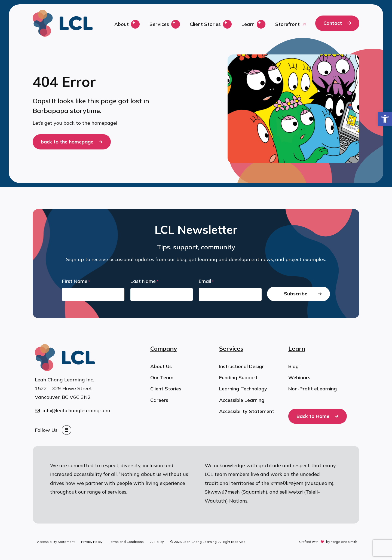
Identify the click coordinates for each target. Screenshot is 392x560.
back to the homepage (67, 142)
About (122, 24)
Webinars (299, 377)
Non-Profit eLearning (313, 389)
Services (159, 24)
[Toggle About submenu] (135, 24)
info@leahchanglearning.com (76, 410)
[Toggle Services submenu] (176, 24)
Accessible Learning (242, 400)
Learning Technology (243, 389)
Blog (293, 366)
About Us (161, 366)
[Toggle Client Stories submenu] (227, 24)
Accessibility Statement (247, 411)
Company (164, 348)
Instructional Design (242, 366)
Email (206, 281)
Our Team (162, 377)
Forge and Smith (344, 542)
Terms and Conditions (126, 542)
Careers (159, 400)
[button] (385, 119)
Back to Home (313, 416)
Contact (333, 23)
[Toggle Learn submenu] (261, 24)
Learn (248, 24)
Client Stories (205, 24)
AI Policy (157, 542)
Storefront (287, 24)
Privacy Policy (92, 542)
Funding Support (238, 377)
